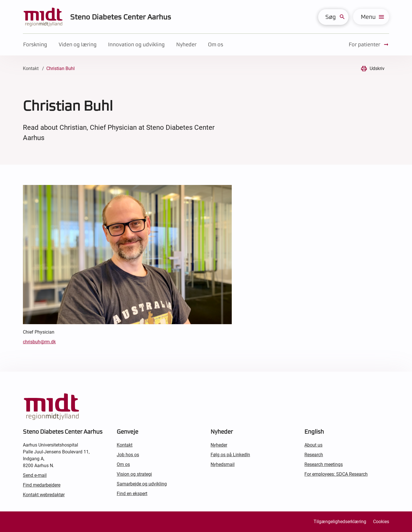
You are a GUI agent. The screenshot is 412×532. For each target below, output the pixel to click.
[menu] (371, 17)
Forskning (35, 44)
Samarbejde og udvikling (142, 484)
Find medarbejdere (42, 485)
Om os (216, 44)
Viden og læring (78, 44)
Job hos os (128, 455)
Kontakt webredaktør (44, 495)
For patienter (369, 45)
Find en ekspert (132, 494)
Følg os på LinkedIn (230, 455)
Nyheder (186, 44)
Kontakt (31, 68)
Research (314, 455)
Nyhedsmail (223, 464)
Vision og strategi (134, 474)
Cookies (381, 522)
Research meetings (324, 464)
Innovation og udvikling (136, 44)
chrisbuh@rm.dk (39, 342)
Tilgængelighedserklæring (340, 522)
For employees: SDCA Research (336, 474)
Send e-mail (35, 475)
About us (313, 445)
